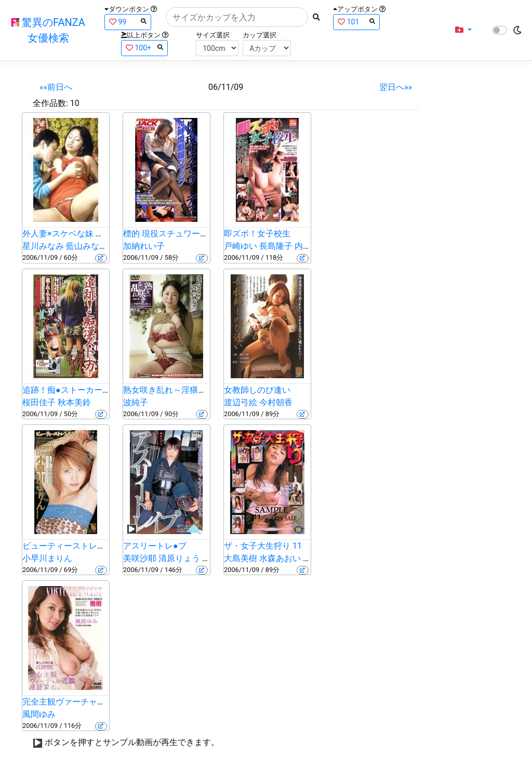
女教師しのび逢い (257, 390)
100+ (144, 48)
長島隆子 (276, 246)
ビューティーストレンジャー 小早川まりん (102, 546)
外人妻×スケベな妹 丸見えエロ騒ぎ (88, 234)
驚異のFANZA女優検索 (48, 30)
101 (356, 22)
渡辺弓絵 (241, 402)
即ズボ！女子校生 (257, 234)
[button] (463, 30)
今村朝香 (276, 402)
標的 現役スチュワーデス (170, 234)
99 (128, 22)
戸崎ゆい (241, 246)
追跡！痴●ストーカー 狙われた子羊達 (92, 390)
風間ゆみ (39, 714)
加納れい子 (144, 246)
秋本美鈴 (74, 402)
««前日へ (56, 87)
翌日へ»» (396, 87)
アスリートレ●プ (155, 546)
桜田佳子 (39, 402)
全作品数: (50, 103)
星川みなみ (43, 246)
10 (75, 103)
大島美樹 (241, 558)
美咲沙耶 (140, 558)
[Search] (237, 17)
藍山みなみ (87, 246)
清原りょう (179, 558)
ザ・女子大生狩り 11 (263, 546)
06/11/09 (226, 87)
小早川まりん (47, 558)
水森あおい (280, 558)
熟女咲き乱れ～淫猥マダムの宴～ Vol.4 (196, 390)
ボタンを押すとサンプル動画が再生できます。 (132, 742)
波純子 (136, 402)
